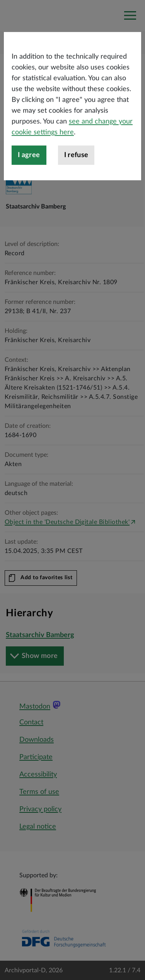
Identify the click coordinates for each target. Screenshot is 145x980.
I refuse (76, 175)
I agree (29, 175)
